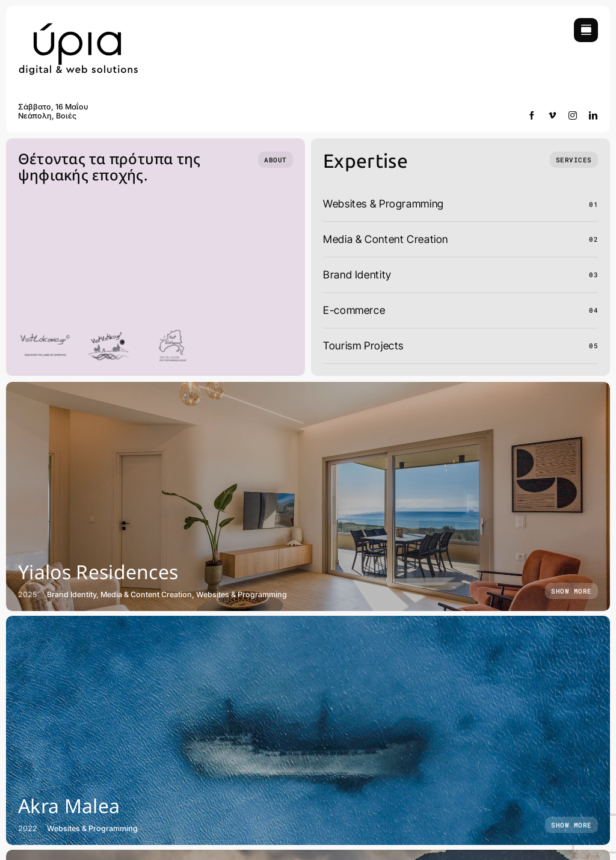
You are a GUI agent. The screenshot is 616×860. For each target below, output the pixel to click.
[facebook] (532, 115)
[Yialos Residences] (308, 496)
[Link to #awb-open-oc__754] (586, 30)
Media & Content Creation (386, 239)
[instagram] (573, 115)
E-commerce (354, 310)
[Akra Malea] (308, 730)
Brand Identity (357, 275)
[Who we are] (276, 160)
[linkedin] (593, 115)
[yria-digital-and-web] (78, 23)
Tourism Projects (363, 346)
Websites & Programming (383, 204)
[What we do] (574, 160)
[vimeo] (553, 115)
